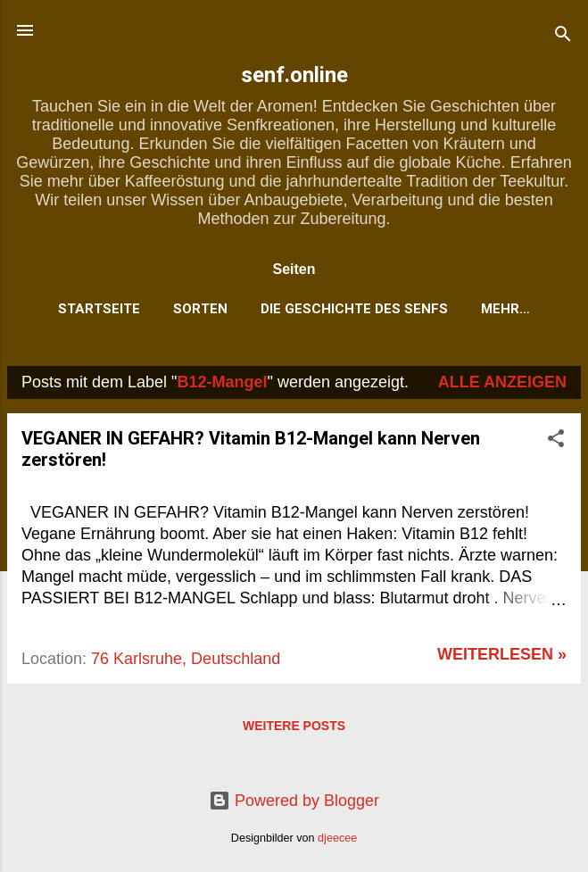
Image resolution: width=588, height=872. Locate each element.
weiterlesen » (502, 654)
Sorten (200, 309)
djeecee (337, 838)
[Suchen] (563, 36)
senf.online (294, 75)
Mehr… (505, 309)
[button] (556, 441)
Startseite (99, 309)
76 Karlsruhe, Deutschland (186, 659)
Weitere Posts (294, 726)
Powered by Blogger (294, 801)
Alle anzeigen (502, 382)
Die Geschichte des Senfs (354, 309)
